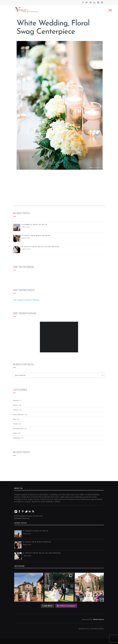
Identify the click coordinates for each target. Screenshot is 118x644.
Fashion (16, 410)
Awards (16, 401)
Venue (15, 433)
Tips (14, 419)
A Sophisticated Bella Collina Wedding (41, 247)
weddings (17, 438)
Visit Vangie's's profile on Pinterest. (26, 300)
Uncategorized (18, 428)
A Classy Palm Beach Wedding (36, 236)
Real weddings (18, 415)
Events (15, 405)
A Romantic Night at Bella (34, 225)
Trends (15, 424)
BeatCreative (99, 619)
